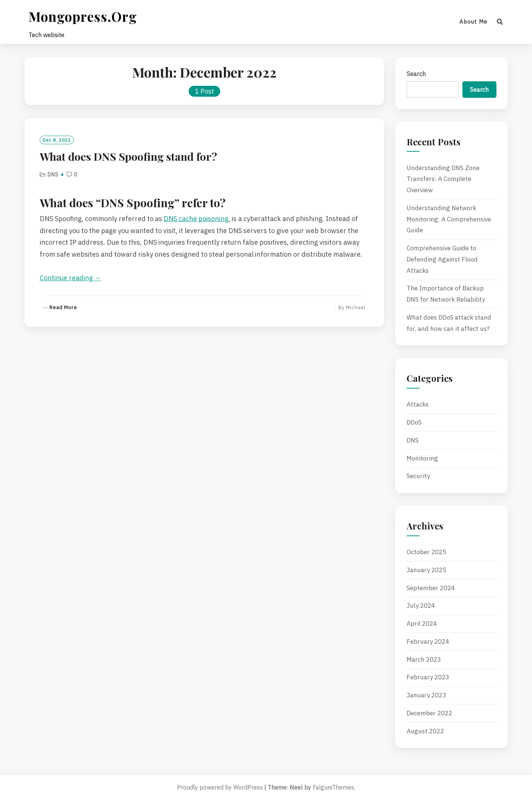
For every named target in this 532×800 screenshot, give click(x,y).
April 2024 (422, 624)
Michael (356, 307)
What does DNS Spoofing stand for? (128, 156)
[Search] (500, 22)
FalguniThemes (333, 787)
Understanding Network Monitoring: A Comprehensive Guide (449, 219)
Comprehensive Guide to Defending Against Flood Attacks (442, 259)
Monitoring (422, 458)
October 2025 (426, 552)
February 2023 (428, 677)
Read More (63, 308)
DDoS (414, 422)
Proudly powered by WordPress (220, 787)
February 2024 (428, 641)
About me (473, 22)
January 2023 (426, 695)
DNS (53, 175)
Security (418, 476)
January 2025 (426, 570)
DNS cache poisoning (196, 219)
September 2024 (431, 588)
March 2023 (424, 659)
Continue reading (70, 278)
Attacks (418, 404)
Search (416, 74)
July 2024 (421, 606)
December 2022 (429, 713)
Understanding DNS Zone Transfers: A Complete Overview (443, 179)
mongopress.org (83, 16)
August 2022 (425, 731)
